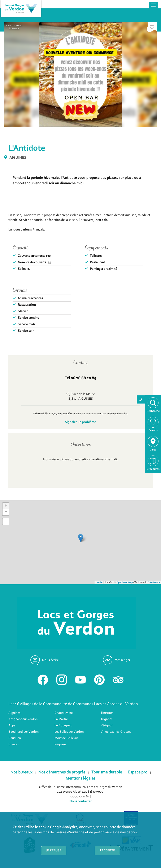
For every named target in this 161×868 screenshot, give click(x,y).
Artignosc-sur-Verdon (23, 719)
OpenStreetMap (125, 583)
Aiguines (14, 713)
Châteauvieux (64, 713)
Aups (12, 726)
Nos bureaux (21, 772)
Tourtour (107, 713)
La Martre (61, 719)
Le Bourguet (63, 726)
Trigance (107, 719)
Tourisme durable (107, 772)
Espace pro (138, 772)
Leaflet (99, 583)
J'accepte (107, 851)
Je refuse (54, 851)
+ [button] (6, 506)
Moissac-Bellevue (67, 738)
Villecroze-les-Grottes (116, 732)
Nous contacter (80, 801)
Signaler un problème (80, 422)
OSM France (154, 583)
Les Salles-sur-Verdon (69, 732)
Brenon (13, 744)
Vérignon (107, 726)
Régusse (60, 744)
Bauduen (15, 738)
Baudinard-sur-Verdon (23, 732)
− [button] (6, 512)
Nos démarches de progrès (62, 772)
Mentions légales (80, 778)
